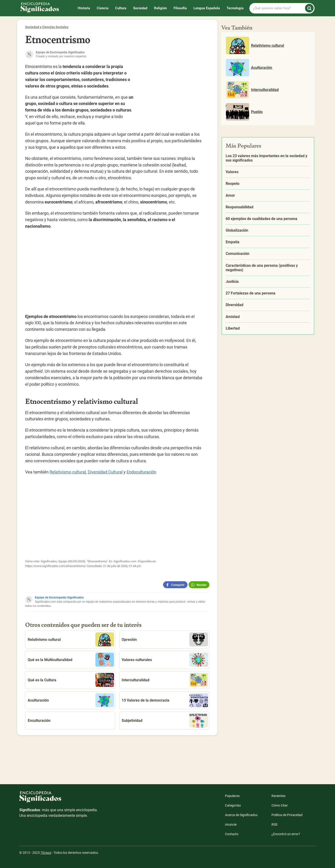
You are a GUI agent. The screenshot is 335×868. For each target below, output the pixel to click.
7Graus (46, 853)
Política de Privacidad (287, 815)
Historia (84, 8)
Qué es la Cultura (71, 680)
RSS (274, 824)
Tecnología (235, 8)
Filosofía (180, 8)
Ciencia (103, 8)
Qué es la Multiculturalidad (71, 660)
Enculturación (39, 721)
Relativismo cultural (68, 472)
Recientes (278, 796)
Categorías (233, 805)
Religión (160, 8)
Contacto (232, 834)
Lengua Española (207, 8)
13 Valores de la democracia (165, 700)
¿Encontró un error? (286, 834)
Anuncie (231, 824)
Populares (232, 796)
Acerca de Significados (241, 815)
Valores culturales (165, 660)
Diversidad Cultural (105, 472)
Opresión (165, 639)
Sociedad (140, 8)
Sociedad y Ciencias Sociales (47, 27)
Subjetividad (165, 720)
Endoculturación (141, 472)
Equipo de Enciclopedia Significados (59, 598)
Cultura (121, 8)
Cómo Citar (280, 805)
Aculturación (71, 700)
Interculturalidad (165, 680)
